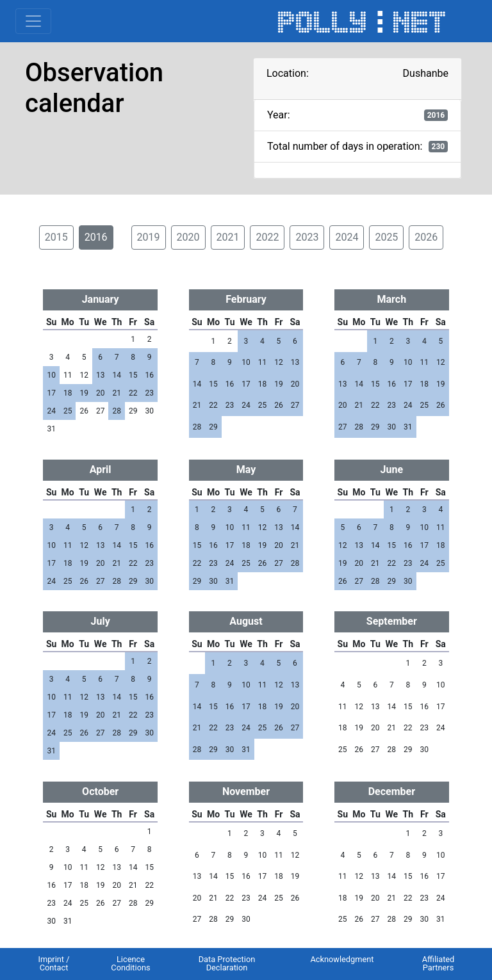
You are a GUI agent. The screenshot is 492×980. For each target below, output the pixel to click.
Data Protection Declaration (227, 963)
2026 (426, 237)
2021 (228, 237)
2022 (267, 237)
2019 (149, 237)
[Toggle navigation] (33, 21)
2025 (386, 237)
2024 (347, 237)
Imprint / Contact (53, 963)
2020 (188, 237)
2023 (307, 237)
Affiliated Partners (439, 963)
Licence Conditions (130, 963)
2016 (96, 237)
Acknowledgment (342, 959)
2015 (56, 237)
